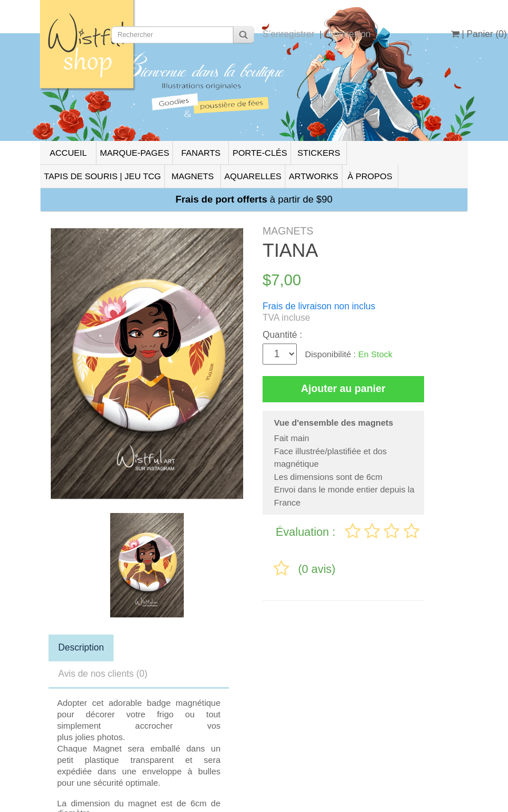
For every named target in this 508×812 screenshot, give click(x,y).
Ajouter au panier (343, 389)
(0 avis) (317, 569)
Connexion (349, 34)
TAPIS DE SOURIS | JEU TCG (102, 176)
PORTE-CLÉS (260, 153)
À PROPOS (370, 176)
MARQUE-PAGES (134, 153)
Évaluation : (307, 532)
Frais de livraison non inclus (319, 306)
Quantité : (282, 335)
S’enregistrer (289, 34)
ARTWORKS (313, 176)
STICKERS (319, 153)
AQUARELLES (253, 176)
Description (81, 647)
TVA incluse (286, 318)
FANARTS (201, 153)
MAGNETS (192, 176)
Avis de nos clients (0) (103, 674)
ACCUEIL (68, 153)
